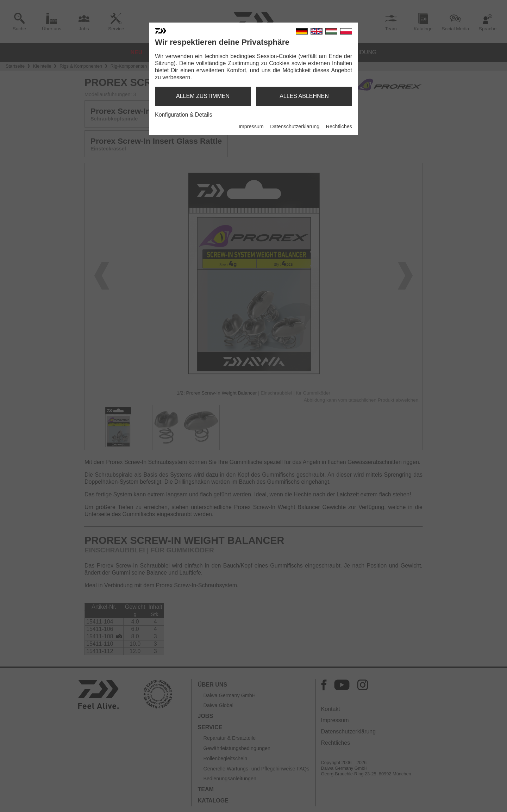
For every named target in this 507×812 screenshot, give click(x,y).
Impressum (251, 126)
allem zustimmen (203, 96)
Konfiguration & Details (184, 115)
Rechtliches (339, 126)
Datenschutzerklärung (295, 126)
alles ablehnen (304, 96)
